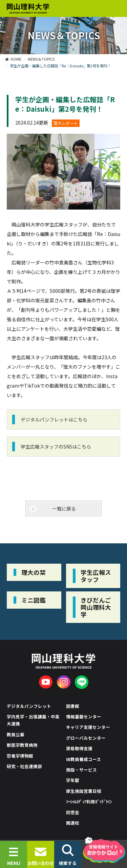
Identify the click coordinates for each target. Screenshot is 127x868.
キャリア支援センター (88, 727)
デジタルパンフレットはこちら (54, 419)
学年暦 (73, 780)
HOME (16, 59)
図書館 (73, 706)
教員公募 (16, 734)
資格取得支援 (79, 748)
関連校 (73, 823)
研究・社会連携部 (24, 766)
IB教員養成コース (83, 759)
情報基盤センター (84, 717)
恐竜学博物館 (20, 756)
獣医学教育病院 (22, 745)
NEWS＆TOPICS (41, 59)
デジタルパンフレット (29, 706)
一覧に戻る (64, 508)
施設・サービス (81, 770)
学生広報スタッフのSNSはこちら (56, 447)
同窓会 (73, 812)
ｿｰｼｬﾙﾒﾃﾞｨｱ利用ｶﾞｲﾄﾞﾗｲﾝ (89, 801)
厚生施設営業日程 (84, 791)
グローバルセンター (86, 738)
